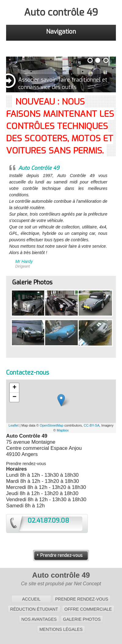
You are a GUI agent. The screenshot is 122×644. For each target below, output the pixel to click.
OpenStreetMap (52, 425)
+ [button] (14, 388)
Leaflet (14, 425)
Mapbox (63, 430)
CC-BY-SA (91, 425)
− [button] (14, 397)
